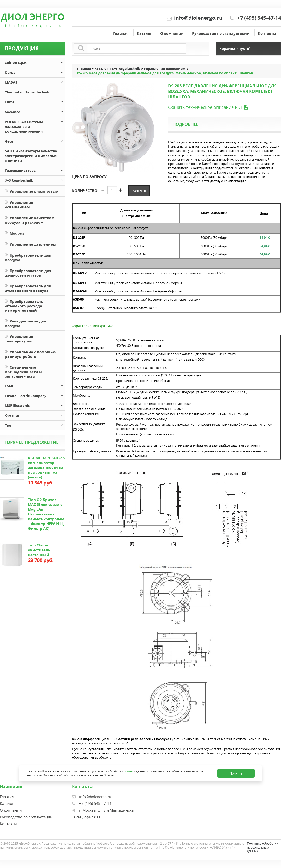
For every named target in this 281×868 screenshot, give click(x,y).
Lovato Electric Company (35, 395)
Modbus (15, 233)
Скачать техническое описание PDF (208, 107)
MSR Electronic (35, 405)
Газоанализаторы (35, 170)
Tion (35, 425)
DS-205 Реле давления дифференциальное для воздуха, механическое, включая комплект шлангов (165, 73)
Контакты (267, 34)
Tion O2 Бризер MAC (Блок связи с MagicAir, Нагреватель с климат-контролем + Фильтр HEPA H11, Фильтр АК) (46, 514)
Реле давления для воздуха (26, 323)
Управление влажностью (31, 191)
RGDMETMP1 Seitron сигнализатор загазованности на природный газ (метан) (46, 468)
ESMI (35, 385)
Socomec (35, 111)
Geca (35, 140)
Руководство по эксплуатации (221, 34)
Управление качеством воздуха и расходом (30, 220)
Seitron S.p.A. (35, 62)
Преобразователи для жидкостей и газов (28, 273)
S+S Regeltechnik (35, 180)
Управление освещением (19, 204)
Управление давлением (31, 244)
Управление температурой (19, 338)
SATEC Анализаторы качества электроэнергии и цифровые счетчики (31, 156)
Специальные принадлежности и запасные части (23, 371)
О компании (172, 34)
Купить (139, 190)
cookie (128, 771)
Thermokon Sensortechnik (27, 92)
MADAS (35, 82)
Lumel (35, 101)
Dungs (35, 72)
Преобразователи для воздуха (28, 257)
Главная (121, 34)
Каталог (144, 34)
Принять (236, 773)
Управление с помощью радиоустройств (30, 354)
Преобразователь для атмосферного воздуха (28, 288)
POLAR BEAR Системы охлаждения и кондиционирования (35, 126)
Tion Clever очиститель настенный (39, 550)
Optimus (35, 415)
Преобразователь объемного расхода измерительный (24, 305)
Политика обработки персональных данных (263, 847)
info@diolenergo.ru (198, 18)
